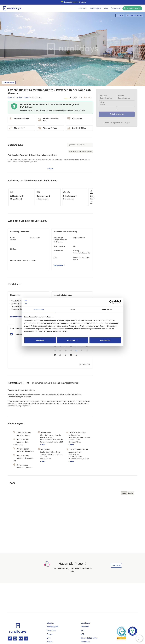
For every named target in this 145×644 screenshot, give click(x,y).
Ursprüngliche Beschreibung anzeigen (81, 151)
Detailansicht (17, 317)
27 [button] (55, 355)
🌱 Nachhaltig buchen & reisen (72, 2)
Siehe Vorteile (79, 110)
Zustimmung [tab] (39, 309)
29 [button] (66, 355)
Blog (106, 8)
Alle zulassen (105, 340)
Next (93, 197)
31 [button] (76, 355)
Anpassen (73, 340)
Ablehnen (40, 340)
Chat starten (116, 565)
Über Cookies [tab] (106, 309)
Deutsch (116, 8)
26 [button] (87, 351)
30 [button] (71, 355)
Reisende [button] (83, 8)
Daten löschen (85, 364)
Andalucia (11, 98)
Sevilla (19, 98)
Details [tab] (72, 309)
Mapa (124, 493)
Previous (8, 197)
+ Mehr (50, 162)
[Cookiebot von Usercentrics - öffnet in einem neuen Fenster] (111, 302)
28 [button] (60, 355)
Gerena (26, 98)
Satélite (131, 493)
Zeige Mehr (59, 265)
